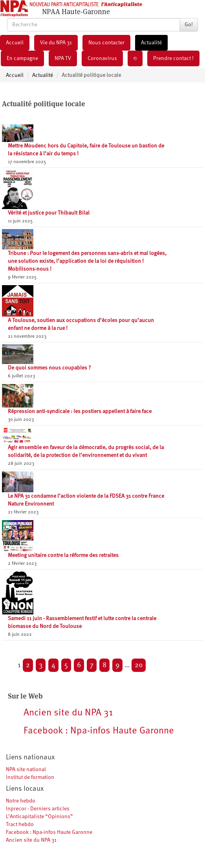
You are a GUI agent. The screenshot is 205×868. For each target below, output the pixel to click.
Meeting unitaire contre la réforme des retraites (63, 555)
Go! (189, 25)
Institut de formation (30, 777)
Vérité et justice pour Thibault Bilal (49, 213)
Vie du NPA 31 (56, 43)
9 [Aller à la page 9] (117, 665)
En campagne (22, 58)
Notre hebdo (21, 801)
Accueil (15, 43)
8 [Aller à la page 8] (104, 665)
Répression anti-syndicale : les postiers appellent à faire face (80, 411)
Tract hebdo (20, 824)
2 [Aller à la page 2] (28, 665)
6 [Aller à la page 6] (79, 665)
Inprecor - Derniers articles (38, 809)
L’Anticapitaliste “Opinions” (39, 817)
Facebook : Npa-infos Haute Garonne (49, 832)
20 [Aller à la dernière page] (139, 665)
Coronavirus (102, 58)
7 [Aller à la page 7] (92, 665)
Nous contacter (106, 43)
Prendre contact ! (173, 58)
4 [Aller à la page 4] (53, 665)
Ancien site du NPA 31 (31, 840)
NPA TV (63, 58)
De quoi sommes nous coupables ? (49, 368)
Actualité (151, 43)
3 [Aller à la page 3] (41, 665)
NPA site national (26, 770)
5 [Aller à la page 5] (66, 665)
